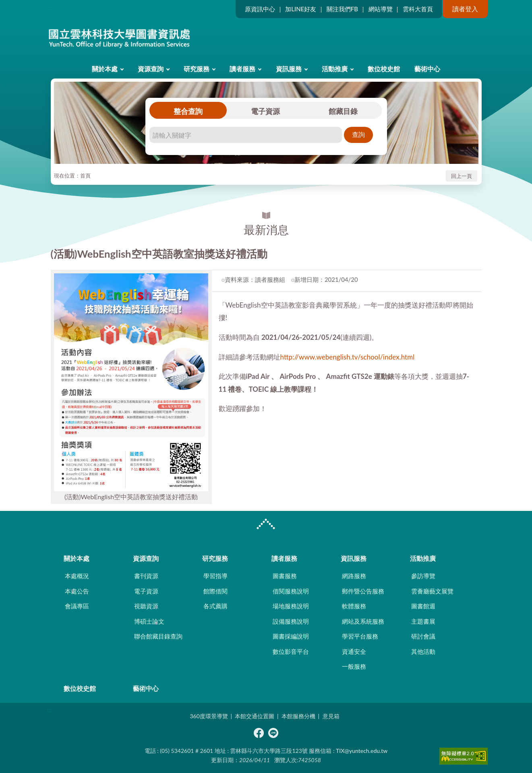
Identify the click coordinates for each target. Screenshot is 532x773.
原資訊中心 (260, 9)
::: (49, 7)
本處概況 (77, 576)
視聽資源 (146, 606)
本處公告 (77, 591)
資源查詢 (151, 69)
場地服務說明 (291, 606)
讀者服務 (242, 69)
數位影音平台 (291, 651)
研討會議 (423, 636)
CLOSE (266, 525)
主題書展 (423, 621)
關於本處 (105, 69)
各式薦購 (215, 606)
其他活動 (423, 651)
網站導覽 (381, 9)
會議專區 (77, 606)
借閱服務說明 (291, 591)
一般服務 (354, 666)
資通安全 (354, 651)
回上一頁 (462, 176)
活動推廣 (335, 69)
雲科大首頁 (418, 9)
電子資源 (265, 111)
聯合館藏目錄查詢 (158, 636)
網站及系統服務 (363, 621)
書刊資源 (146, 576)
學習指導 (215, 576)
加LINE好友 (301, 9)
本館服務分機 (298, 716)
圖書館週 (423, 606)
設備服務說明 (291, 621)
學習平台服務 (360, 636)
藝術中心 (427, 69)
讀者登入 (465, 9)
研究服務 (197, 69)
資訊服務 (289, 69)
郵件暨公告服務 (363, 591)
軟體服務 (354, 606)
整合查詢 (188, 111)
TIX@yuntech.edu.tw (362, 751)
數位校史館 (384, 69)
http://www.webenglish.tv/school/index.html (348, 357)
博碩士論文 (149, 621)
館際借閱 (215, 591)
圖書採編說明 (291, 636)
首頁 (85, 176)
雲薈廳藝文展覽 (432, 591)
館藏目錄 (343, 111)
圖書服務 (285, 576)
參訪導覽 (423, 576)
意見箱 (331, 716)
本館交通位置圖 (255, 716)
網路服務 (354, 576)
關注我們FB (342, 9)
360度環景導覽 (209, 716)
